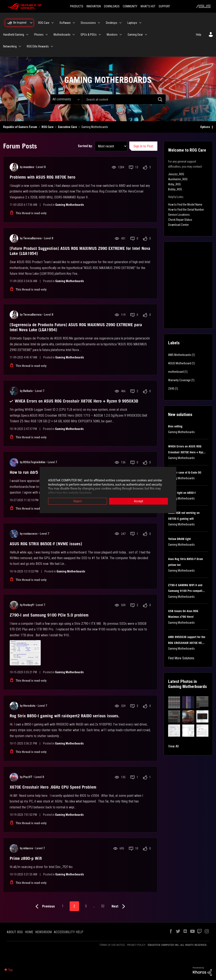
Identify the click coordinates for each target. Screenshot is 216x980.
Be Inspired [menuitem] (20, 23)
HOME (29, 932)
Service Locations (179, 215)
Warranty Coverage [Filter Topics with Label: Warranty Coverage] (179, 380)
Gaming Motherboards (70, 205)
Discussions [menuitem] (88, 23)
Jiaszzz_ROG (176, 174)
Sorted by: (85, 146)
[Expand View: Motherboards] (74, 35)
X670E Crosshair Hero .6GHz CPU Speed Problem (53, 787)
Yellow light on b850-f (182, 493)
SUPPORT (164, 6)
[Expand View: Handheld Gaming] (27, 35)
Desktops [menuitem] (112, 23)
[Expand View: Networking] (20, 46)
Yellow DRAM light (179, 539)
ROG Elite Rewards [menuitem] (38, 46)
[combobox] (124, 99)
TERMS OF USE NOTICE (112, 945)
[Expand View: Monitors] (121, 35)
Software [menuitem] (65, 23)
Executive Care (67, 127)
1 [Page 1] (63, 906)
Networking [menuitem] (10, 46)
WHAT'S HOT (148, 6)
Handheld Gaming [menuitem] (14, 35)
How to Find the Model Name (185, 205)
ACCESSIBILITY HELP (69, 932)
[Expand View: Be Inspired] (31, 23)
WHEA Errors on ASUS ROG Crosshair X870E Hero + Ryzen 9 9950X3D (76, 401)
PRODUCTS (77, 6)
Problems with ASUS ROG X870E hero (43, 177)
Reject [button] (78, 501)
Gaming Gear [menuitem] (135, 35)
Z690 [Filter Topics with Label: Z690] (171, 389)
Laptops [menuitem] (132, 23)
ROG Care (48, 127)
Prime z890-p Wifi (26, 858)
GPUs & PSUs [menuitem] (89, 35)
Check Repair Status (180, 220)
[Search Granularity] (66, 99)
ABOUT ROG (15, 932)
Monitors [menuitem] (112, 35)
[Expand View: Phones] (47, 35)
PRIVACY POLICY (136, 945)
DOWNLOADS (112, 6)
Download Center (178, 225)
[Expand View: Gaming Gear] (146, 35)
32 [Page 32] (103, 906)
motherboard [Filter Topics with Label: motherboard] (176, 372)
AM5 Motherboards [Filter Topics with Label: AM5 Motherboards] (180, 355)
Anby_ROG (174, 184)
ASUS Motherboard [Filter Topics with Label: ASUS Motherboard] (180, 363)
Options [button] (205, 127)
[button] (174, 702)
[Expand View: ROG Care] (53, 23)
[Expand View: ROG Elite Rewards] (52, 46)
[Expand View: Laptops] (140, 23)
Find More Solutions (181, 658)
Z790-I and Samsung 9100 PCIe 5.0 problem (49, 615)
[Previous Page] (44, 907)
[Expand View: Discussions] (99, 23)
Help (199, 35)
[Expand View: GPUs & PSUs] (100, 35)
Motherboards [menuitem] (62, 35)
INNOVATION (94, 6)
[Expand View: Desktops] (120, 23)
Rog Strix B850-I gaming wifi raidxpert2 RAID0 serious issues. (65, 716)
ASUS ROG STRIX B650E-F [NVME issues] (46, 544)
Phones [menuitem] (39, 35)
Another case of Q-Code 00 (185, 473)
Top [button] (10, 970)
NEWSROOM (43, 932)
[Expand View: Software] (74, 23)
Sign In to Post (143, 146)
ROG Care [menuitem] (44, 23)
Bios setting (175, 426)
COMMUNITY (130, 6)
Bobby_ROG (175, 189)
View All (173, 746)
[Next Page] (119, 907)
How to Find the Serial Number (186, 210)
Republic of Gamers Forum (20, 127)
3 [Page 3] (86, 906)
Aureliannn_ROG (178, 179)
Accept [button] (139, 501)
